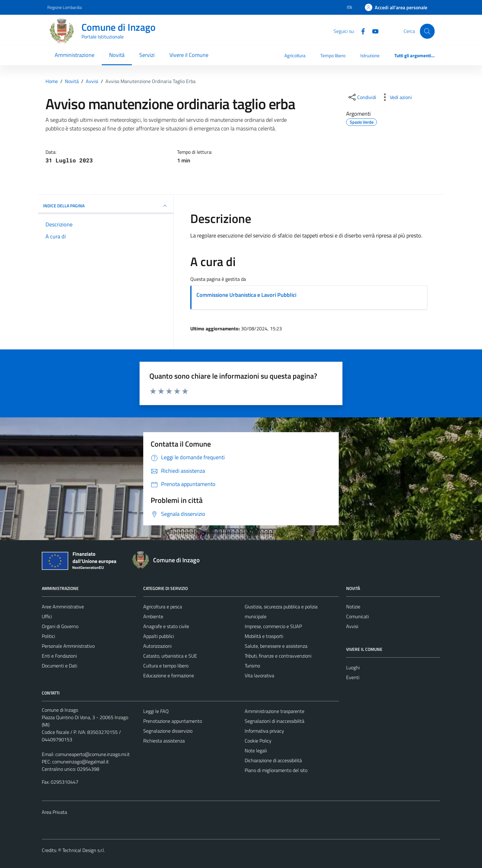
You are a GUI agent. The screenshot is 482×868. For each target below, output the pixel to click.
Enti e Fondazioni (59, 656)
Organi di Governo (60, 626)
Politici (48, 636)
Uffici (47, 616)
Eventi (353, 677)
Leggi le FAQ (156, 711)
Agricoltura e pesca (163, 607)
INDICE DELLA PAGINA (106, 206)
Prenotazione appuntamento (173, 721)
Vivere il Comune (189, 55)
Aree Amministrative (63, 607)
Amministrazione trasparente (275, 711)
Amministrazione (75, 55)
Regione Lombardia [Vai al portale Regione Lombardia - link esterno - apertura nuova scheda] (65, 7)
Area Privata (54, 812)
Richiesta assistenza (164, 741)
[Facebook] (361, 31)
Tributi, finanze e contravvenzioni (278, 656)
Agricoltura (295, 56)
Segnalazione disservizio (168, 731)
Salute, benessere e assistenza (276, 646)
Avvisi (352, 626)
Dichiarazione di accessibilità (273, 760)
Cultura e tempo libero (166, 666)
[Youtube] (373, 31)
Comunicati (358, 616)
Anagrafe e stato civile (166, 626)
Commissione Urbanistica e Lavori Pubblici (246, 295)
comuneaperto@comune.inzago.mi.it (93, 754)
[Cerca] (427, 31)
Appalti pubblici (159, 636)
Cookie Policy (258, 741)
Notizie (353, 607)
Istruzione (370, 56)
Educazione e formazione (169, 675)
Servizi (147, 55)
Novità (117, 55)
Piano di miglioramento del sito (276, 770)
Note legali (256, 751)
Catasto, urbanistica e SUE (170, 656)
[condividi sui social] (362, 97)
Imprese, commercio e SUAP (273, 626)
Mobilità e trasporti (264, 636)
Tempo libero (333, 56)
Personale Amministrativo (68, 646)
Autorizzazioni (157, 646)
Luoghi (353, 667)
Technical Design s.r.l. (84, 850)
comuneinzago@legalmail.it (81, 762)
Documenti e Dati (59, 666)
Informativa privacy (264, 731)
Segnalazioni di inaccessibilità (275, 721)
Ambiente (153, 616)
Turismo (252, 666)
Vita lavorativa (259, 675)
